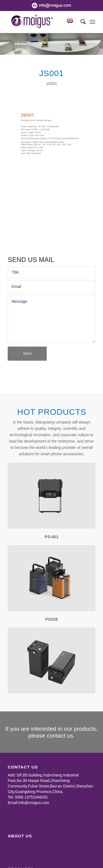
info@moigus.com (34, 773)
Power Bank (18, 848)
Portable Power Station (27, 853)
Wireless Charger (23, 864)
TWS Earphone (21, 859)
